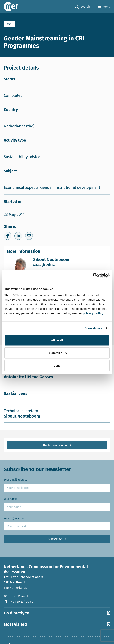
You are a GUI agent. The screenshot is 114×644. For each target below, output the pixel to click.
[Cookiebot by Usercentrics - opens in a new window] (93, 275)
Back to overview (55, 445)
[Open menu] (104, 7)
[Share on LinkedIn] (18, 236)
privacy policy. (94, 313)
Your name (10, 499)
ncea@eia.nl (16, 596)
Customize (57, 353)
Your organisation (14, 518)
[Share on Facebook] (8, 236)
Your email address (16, 480)
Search (82, 7)
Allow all (57, 340)
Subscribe (55, 539)
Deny (57, 365)
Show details (94, 328)
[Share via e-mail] (29, 236)
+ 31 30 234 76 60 (19, 602)
